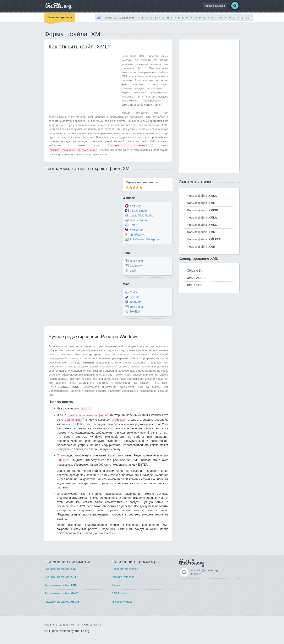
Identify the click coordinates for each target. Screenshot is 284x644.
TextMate (136, 302)
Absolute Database (123, 577)
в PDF (195, 285)
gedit (133, 271)
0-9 (247, 18)
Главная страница (60, 17)
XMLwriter (136, 230)
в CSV (195, 271)
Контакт (196, 574)
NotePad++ (137, 235)
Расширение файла (60, 569)
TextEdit (135, 311)
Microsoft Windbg (122, 602)
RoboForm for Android (125, 569)
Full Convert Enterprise (145, 239)
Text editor (136, 261)
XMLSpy (135, 206)
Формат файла (202, 196)
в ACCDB (197, 278)
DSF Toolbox (119, 593)
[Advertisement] (83, 83)
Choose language (215, 6)
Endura (116, 585)
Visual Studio (138, 211)
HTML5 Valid (91, 625)
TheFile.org (82, 631)
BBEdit (134, 297)
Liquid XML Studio (141, 215)
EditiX (134, 225)
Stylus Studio (138, 220)
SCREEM (136, 266)
